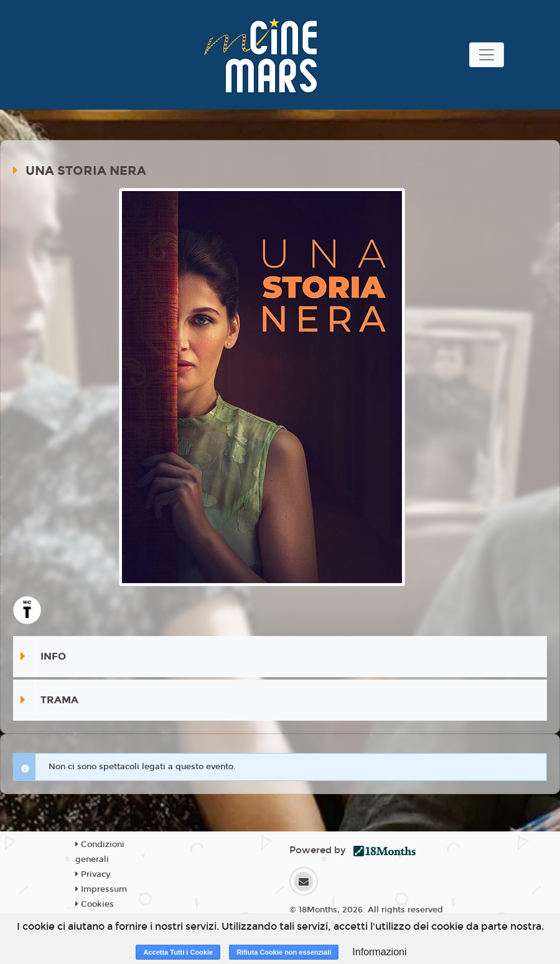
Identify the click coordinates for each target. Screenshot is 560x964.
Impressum (101, 889)
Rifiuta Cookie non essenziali (284, 952)
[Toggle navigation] (487, 55)
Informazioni (379, 952)
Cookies (95, 904)
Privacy (93, 874)
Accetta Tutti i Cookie (178, 952)
